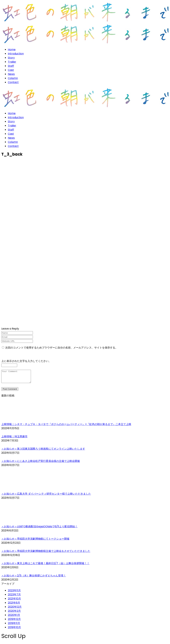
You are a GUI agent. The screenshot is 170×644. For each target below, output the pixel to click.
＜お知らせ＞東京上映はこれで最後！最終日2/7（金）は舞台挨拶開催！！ (45, 566)
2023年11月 (14, 593)
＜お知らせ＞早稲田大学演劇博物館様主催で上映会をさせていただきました (46, 553)
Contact (13, 82)
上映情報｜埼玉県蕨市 (14, 439)
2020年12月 (15, 609)
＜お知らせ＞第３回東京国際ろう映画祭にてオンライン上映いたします (43, 451)
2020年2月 (14, 613)
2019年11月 (14, 626)
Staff (11, 66)
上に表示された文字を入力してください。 (26, 361)
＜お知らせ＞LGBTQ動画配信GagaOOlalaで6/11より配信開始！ (39, 529)
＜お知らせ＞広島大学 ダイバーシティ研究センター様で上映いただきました (46, 496)
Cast (11, 70)
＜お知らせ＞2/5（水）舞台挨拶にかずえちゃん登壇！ (34, 578)
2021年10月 (14, 601)
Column (13, 78)
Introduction (16, 54)
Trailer (12, 62)
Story (11, 58)
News (11, 74)
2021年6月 (14, 605)
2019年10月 (14, 630)
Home (12, 49)
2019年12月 (14, 622)
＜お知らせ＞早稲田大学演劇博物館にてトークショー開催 (35, 541)
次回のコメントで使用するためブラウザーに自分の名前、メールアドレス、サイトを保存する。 (62, 348)
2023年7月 (14, 597)
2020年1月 (14, 617)
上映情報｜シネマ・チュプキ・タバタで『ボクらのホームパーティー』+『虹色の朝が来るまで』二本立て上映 (66, 427)
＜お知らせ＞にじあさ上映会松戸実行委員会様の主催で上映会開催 (41, 463)
